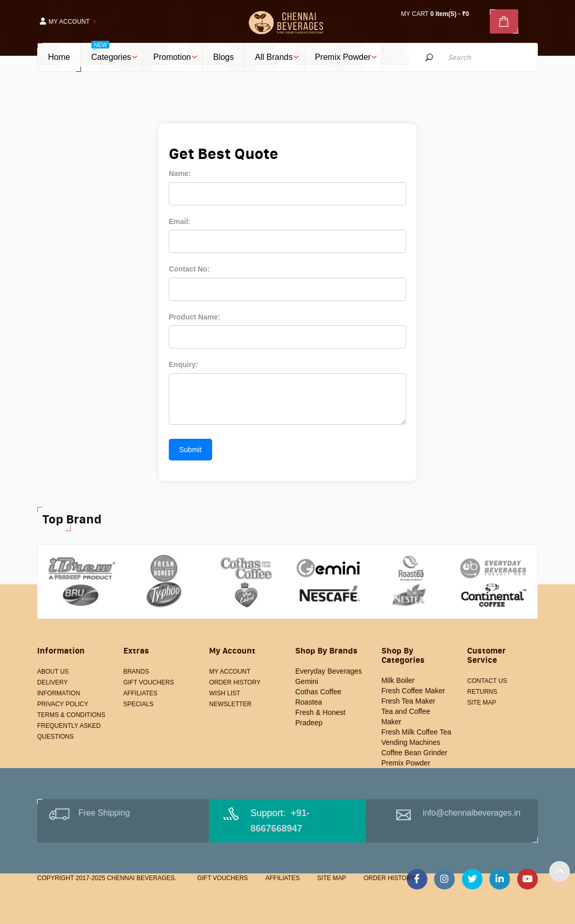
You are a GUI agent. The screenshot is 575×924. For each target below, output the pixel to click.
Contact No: (189, 269)
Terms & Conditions (71, 715)
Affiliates (140, 693)
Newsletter (230, 704)
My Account (230, 672)
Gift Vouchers (149, 682)
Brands (136, 672)
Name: (180, 173)
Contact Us (487, 681)
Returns (482, 692)
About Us (53, 672)
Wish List (225, 693)
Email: (180, 221)
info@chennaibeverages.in (472, 813)
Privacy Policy (63, 704)
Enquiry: (183, 364)
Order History (235, 682)
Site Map (482, 703)
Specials (139, 704)
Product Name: (195, 317)
